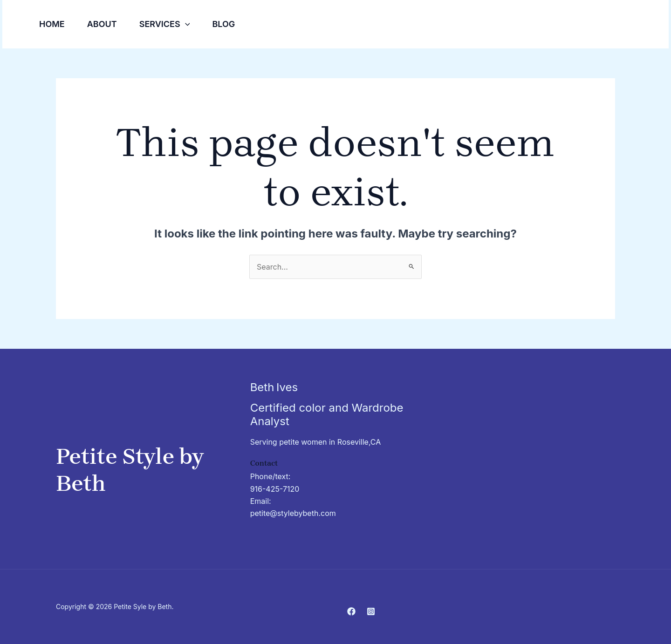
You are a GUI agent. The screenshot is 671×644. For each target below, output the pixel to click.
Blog (223, 24)
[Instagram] (640, 25)
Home (52, 24)
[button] (185, 24)
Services (165, 24)
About (102, 24)
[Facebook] (620, 25)
